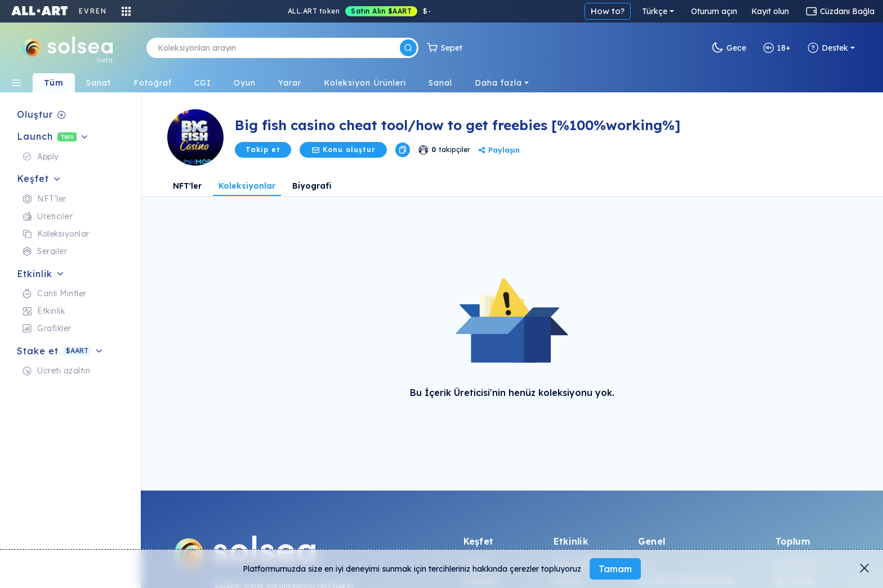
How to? (608, 11)
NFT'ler (187, 186)
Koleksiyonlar (247, 186)
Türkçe (655, 11)
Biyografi (312, 186)
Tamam (615, 569)
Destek (828, 48)
